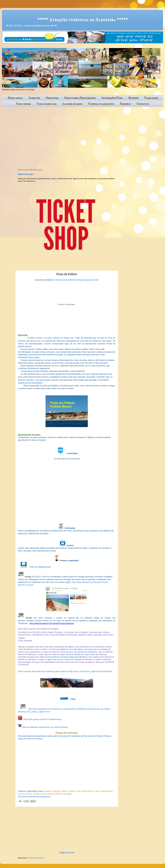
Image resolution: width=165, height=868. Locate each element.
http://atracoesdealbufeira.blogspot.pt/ (34, 797)
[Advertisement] (27, 138)
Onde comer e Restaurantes (80, 98)
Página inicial (15, 98)
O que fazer (151, 98)
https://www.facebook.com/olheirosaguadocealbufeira (64, 657)
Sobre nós (34, 98)
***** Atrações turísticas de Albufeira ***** (82, 20)
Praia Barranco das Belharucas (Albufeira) (79, 652)
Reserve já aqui (25, 174)
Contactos (143, 104)
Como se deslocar (47, 104)
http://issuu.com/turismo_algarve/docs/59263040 (90, 671)
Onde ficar (52, 98)
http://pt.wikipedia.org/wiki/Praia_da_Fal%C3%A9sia (45, 727)
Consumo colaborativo (101, 104)
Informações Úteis (112, 98)
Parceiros (125, 104)
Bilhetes (133, 98)
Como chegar (23, 104)
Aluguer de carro (72, 104)
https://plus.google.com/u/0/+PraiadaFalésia (42, 719)
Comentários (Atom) (36, 858)
